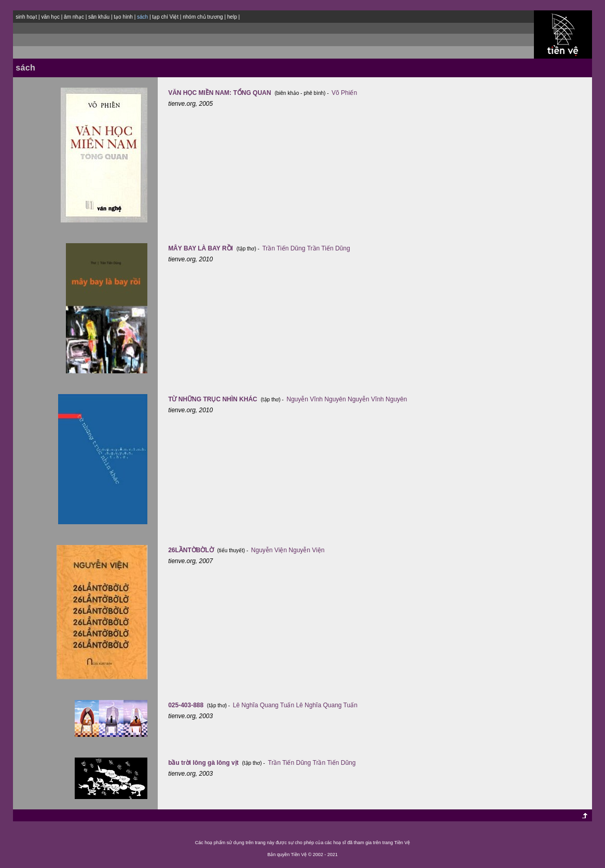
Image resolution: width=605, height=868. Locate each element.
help (232, 17)
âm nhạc (74, 17)
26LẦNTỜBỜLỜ (192, 550)
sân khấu (99, 17)
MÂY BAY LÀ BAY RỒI (201, 248)
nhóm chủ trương (203, 17)
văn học (50, 17)
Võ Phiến (344, 93)
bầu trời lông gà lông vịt (204, 763)
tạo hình (123, 17)
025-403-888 (187, 705)
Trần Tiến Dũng (284, 248)
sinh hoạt (26, 17)
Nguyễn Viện (269, 550)
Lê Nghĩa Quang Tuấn (264, 705)
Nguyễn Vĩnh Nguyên (316, 399)
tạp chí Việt (165, 17)
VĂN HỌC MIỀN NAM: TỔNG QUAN (221, 93)
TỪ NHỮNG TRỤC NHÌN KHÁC (214, 399)
